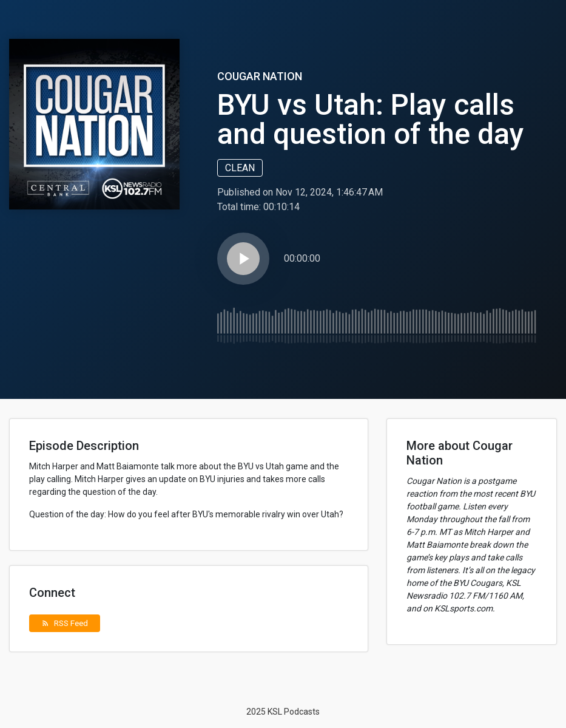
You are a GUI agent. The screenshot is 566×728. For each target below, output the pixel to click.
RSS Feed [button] (65, 623)
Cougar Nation (260, 76)
